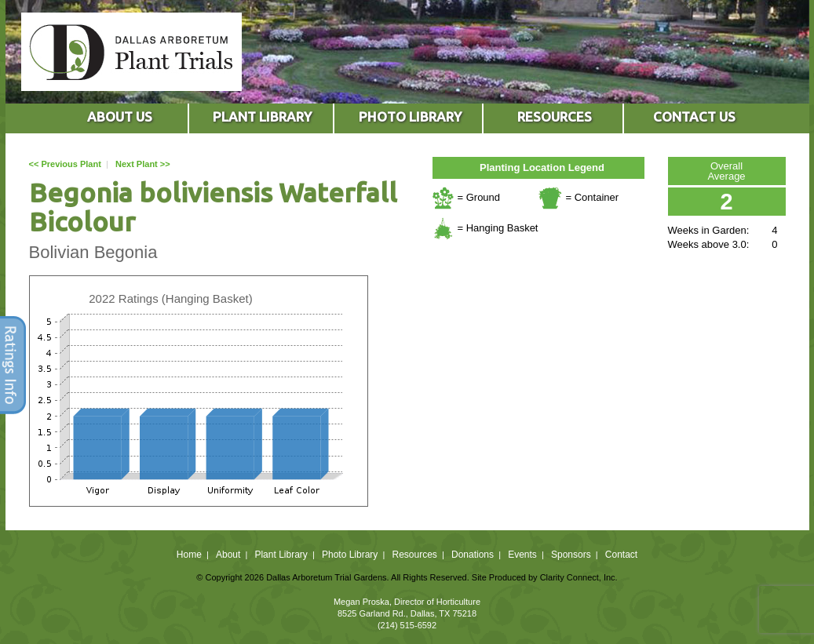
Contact (621, 555)
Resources (414, 555)
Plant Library (281, 555)
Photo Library (350, 555)
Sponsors (571, 555)
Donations (473, 555)
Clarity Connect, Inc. (579, 577)
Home (189, 555)
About (228, 555)
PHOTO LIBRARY (410, 116)
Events (522, 555)
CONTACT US (694, 116)
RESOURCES (555, 116)
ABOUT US (120, 116)
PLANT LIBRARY (262, 116)
